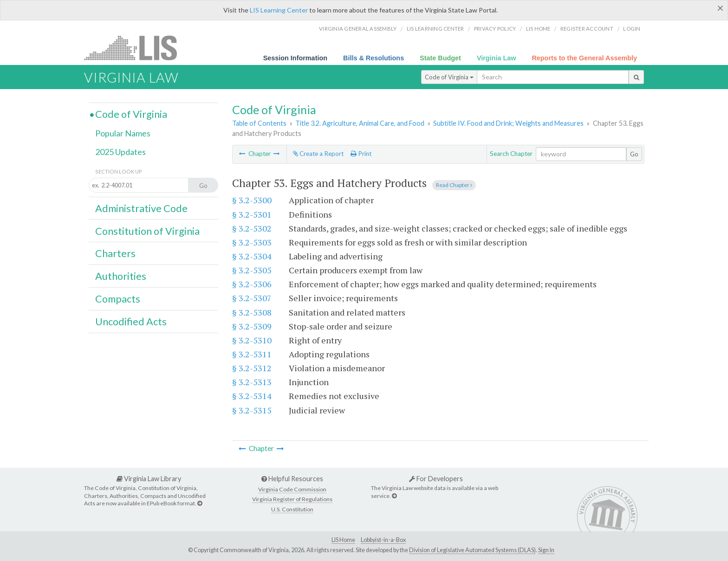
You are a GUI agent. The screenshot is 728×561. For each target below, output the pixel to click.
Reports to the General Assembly (584, 58)
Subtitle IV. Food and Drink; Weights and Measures (508, 123)
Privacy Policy (495, 29)
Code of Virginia (449, 77)
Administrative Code (141, 208)
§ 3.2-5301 (252, 214)
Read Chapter (454, 185)
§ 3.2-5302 (252, 228)
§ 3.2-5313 (252, 382)
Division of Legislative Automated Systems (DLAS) (472, 550)
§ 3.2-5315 (252, 410)
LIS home (538, 29)
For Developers (436, 479)
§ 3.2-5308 (252, 312)
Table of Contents (259, 123)
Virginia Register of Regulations (292, 499)
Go (634, 154)
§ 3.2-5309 (252, 326)
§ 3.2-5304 (252, 256)
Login (632, 29)
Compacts (118, 299)
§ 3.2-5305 (252, 270)
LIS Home (343, 540)
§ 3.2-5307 (252, 298)
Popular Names (123, 133)
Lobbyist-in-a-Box (383, 540)
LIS (136, 48)
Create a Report (318, 154)
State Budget (440, 58)
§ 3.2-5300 (252, 200)
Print (361, 154)
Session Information (295, 58)
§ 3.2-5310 (252, 340)
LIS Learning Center (279, 10)
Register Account (587, 29)
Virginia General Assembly (358, 29)
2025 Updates (120, 152)
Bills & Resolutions (374, 58)
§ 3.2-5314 (252, 396)
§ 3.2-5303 (252, 242)
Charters (115, 253)
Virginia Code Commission (292, 489)
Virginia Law (497, 58)
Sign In (546, 550)
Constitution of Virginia (147, 231)
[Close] (720, 8)
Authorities (121, 276)
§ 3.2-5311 (252, 354)
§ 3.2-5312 (252, 368)
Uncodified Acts (131, 322)
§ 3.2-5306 (252, 284)
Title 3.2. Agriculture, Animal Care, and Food (360, 123)
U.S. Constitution (292, 509)
